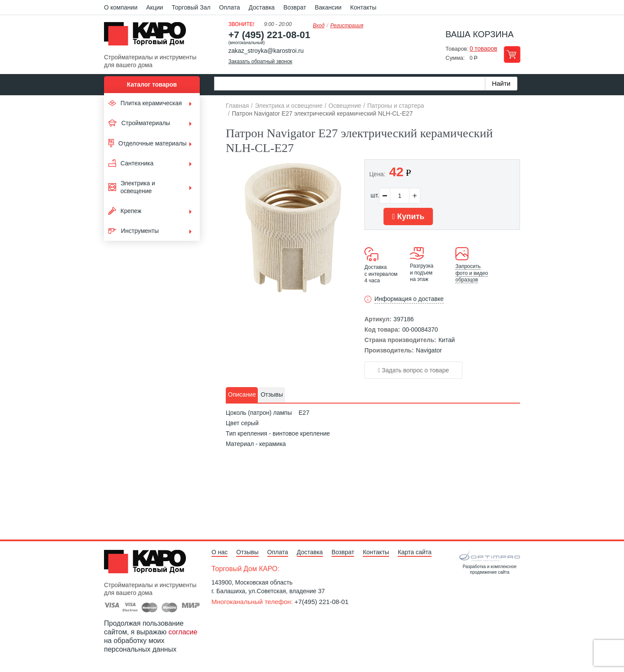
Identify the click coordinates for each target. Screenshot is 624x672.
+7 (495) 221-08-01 (269, 35)
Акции (154, 7)
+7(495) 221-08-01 (322, 602)
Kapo (148, 36)
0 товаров (484, 48)
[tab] (242, 395)
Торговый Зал (191, 7)
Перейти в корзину (512, 54)
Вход (319, 26)
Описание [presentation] (242, 394)
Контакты (363, 7)
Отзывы (247, 552)
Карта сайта (415, 552)
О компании (121, 7)
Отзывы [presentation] (271, 394)
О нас (219, 552)
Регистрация (347, 26)
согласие (183, 632)
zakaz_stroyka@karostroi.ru (266, 51)
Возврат (295, 7)
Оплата (230, 7)
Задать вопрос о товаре (413, 370)
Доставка (262, 7)
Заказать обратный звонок (260, 61)
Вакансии (328, 7)
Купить (408, 216)
